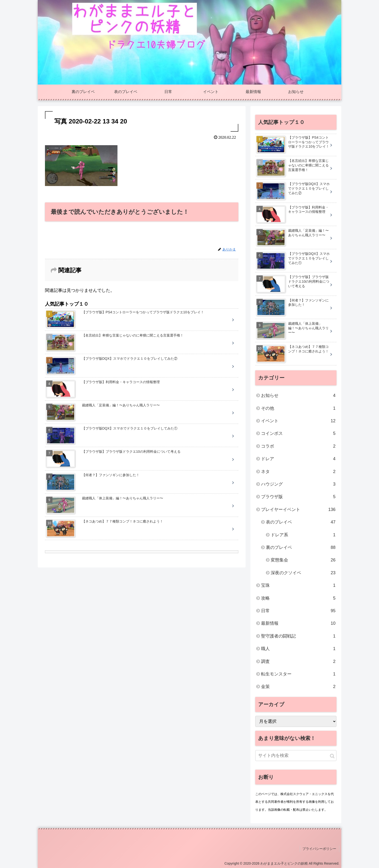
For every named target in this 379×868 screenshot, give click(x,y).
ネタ (298, 472)
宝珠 (298, 585)
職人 (298, 649)
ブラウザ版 (298, 497)
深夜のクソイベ (303, 573)
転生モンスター (298, 674)
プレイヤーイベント (298, 509)
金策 (298, 687)
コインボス (298, 433)
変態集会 (303, 560)
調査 (298, 661)
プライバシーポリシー (320, 848)
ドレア (298, 459)
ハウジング (298, 484)
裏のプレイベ (301, 547)
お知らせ (298, 395)
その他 (298, 408)
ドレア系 (303, 535)
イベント (298, 421)
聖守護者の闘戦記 (298, 636)
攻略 (298, 598)
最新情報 (298, 623)
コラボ (298, 446)
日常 (298, 611)
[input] (296, 756)
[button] (332, 756)
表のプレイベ (301, 522)
